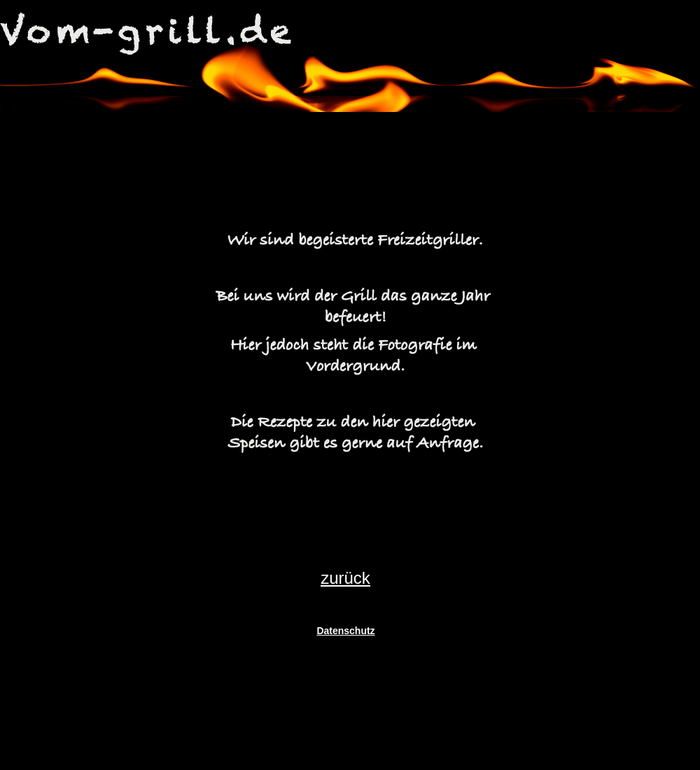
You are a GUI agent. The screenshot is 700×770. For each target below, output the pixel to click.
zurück (345, 578)
